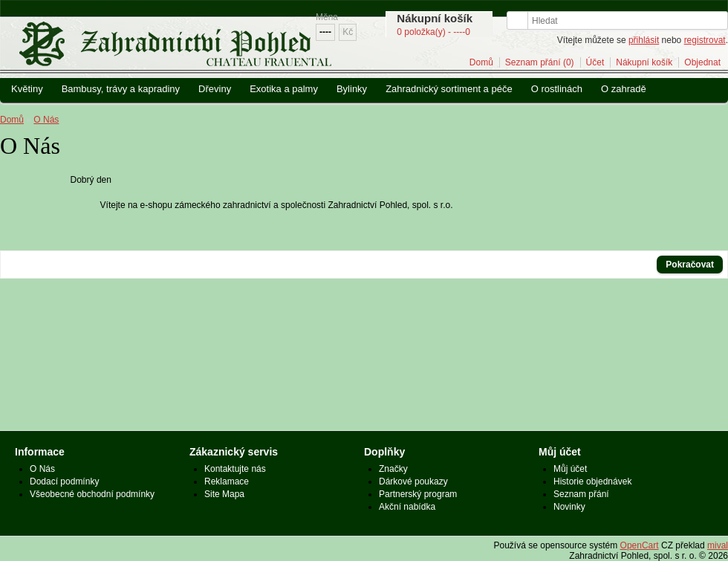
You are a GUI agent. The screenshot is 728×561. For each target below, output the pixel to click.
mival (718, 545)
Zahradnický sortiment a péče (449, 89)
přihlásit (644, 40)
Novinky (569, 507)
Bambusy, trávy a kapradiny (121, 89)
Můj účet (570, 469)
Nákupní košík (644, 62)
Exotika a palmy (284, 89)
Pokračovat (690, 265)
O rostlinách (557, 89)
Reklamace (227, 481)
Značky (393, 469)
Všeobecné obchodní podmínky (92, 494)
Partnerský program (418, 494)
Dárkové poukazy (413, 481)
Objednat (702, 62)
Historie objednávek (592, 481)
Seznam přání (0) (540, 62)
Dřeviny (215, 89)
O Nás (46, 120)
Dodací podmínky (64, 481)
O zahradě (624, 89)
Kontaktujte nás (235, 469)
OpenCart (640, 545)
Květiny (27, 89)
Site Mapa (224, 494)
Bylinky (352, 89)
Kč (348, 32)
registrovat (705, 40)
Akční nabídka (407, 507)
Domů (481, 62)
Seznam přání (581, 494)
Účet (595, 62)
